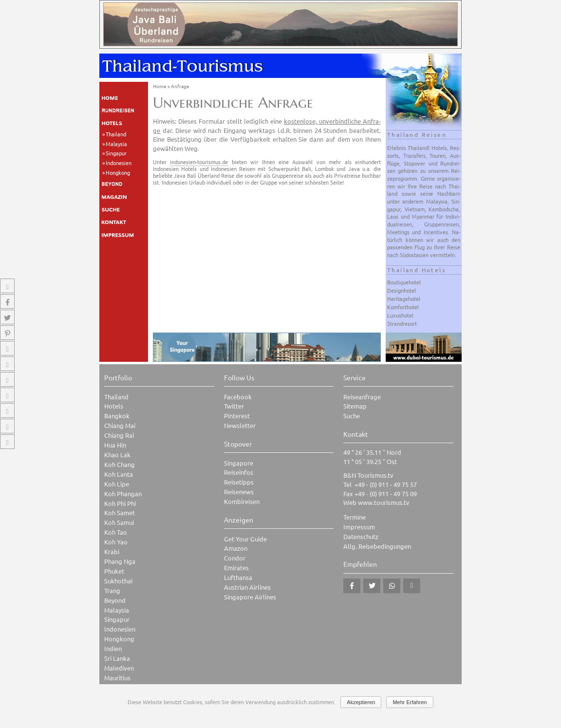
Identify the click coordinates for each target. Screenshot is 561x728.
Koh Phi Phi (120, 503)
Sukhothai (118, 581)
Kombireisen (242, 501)
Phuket (114, 571)
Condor (235, 558)
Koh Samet (120, 513)
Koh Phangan (123, 494)
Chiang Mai (120, 425)
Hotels (114, 406)
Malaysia (116, 144)
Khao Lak (117, 455)
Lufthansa (238, 577)
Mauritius (117, 678)
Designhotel (402, 290)
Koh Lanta (119, 474)
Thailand (116, 134)
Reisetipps (239, 482)
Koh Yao (116, 542)
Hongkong (118, 172)
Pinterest (237, 416)
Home (160, 86)
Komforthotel (403, 307)
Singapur (116, 153)
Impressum (359, 527)
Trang (112, 590)
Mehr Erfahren (410, 702)
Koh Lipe (117, 484)
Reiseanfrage (362, 397)
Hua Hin (115, 445)
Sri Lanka (117, 658)
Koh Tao (116, 532)
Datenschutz (361, 536)
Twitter (234, 406)
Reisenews (239, 492)
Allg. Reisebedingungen (377, 546)
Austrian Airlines (247, 587)
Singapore (239, 463)
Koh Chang (120, 464)
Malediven (119, 668)
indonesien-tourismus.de (199, 162)
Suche (352, 416)
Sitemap (355, 406)
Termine (355, 517)
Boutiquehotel (404, 282)
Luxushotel (400, 315)
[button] (352, 586)
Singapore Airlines (250, 597)
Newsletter (240, 425)
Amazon (236, 548)
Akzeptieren (361, 702)
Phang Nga (120, 561)
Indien (113, 648)
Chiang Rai (119, 435)
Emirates (236, 568)
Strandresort (402, 323)
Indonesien (119, 163)
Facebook (238, 397)
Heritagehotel (404, 299)
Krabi (112, 551)
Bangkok (117, 416)
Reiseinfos (239, 472)
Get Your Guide (245, 539)
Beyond (115, 600)
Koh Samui (119, 522)
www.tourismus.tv (384, 502)
